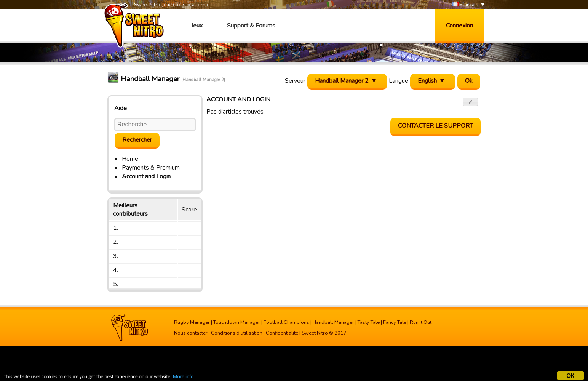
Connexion (459, 26)
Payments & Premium (151, 168)
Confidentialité (282, 333)
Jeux (197, 26)
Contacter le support (435, 126)
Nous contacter (191, 333)
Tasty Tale (369, 322)
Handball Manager (333, 322)
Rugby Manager (192, 322)
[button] (471, 102)
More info (183, 377)
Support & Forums (251, 26)
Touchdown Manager (237, 322)
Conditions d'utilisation (237, 333)
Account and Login (146, 176)
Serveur (295, 81)
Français (465, 5)
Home (130, 159)
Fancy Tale (395, 322)
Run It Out (421, 322)
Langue (399, 81)
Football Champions (286, 322)
